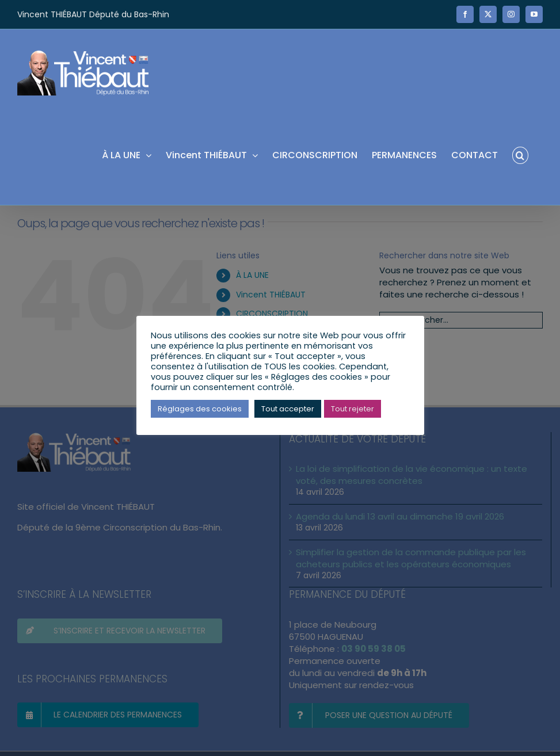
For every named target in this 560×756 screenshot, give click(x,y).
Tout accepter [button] (288, 409)
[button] (520, 154)
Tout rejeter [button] (353, 409)
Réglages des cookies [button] (200, 409)
